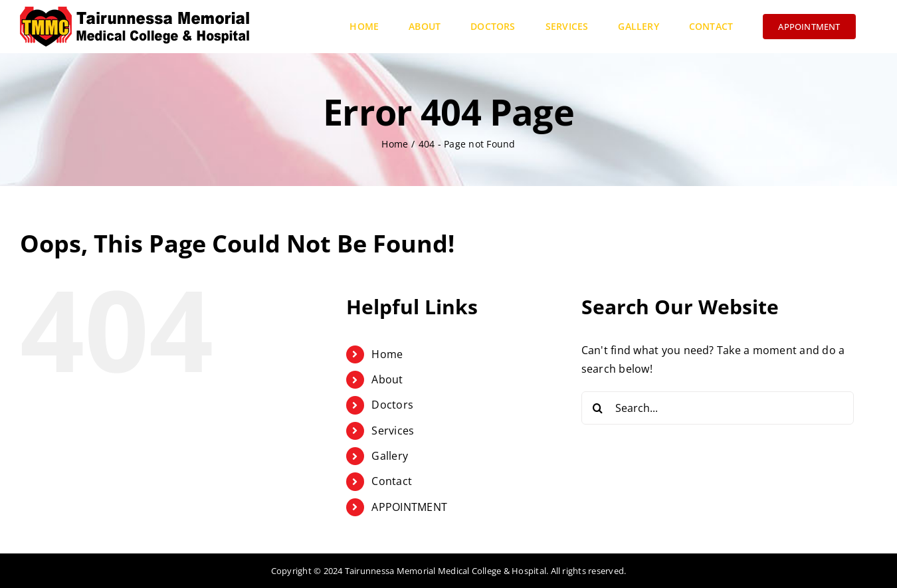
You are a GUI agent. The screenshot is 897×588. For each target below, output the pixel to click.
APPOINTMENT (409, 507)
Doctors (392, 405)
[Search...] (718, 408)
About (387, 379)
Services (393, 431)
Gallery (390, 456)
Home (387, 354)
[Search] (598, 408)
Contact (392, 481)
